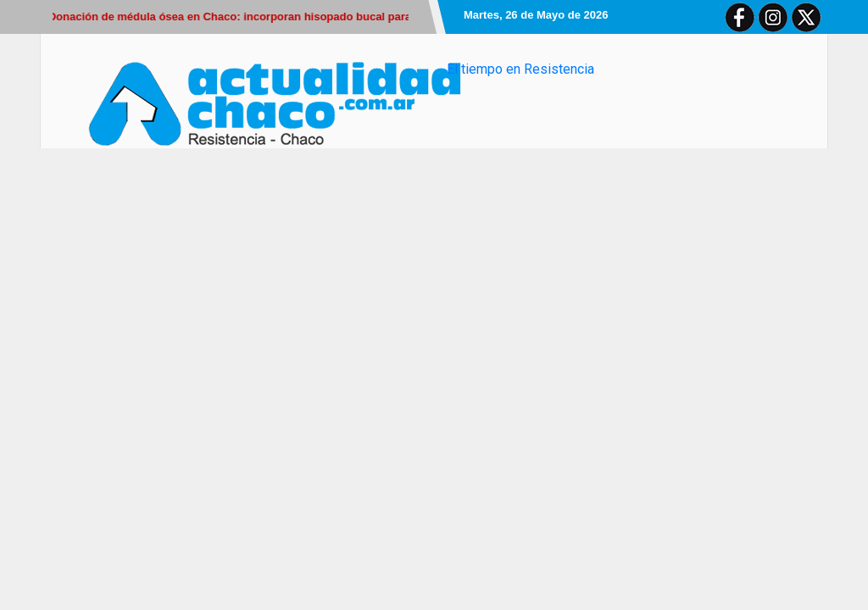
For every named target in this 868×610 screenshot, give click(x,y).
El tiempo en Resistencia (520, 69)
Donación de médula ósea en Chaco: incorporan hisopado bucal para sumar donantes (276, 17)
